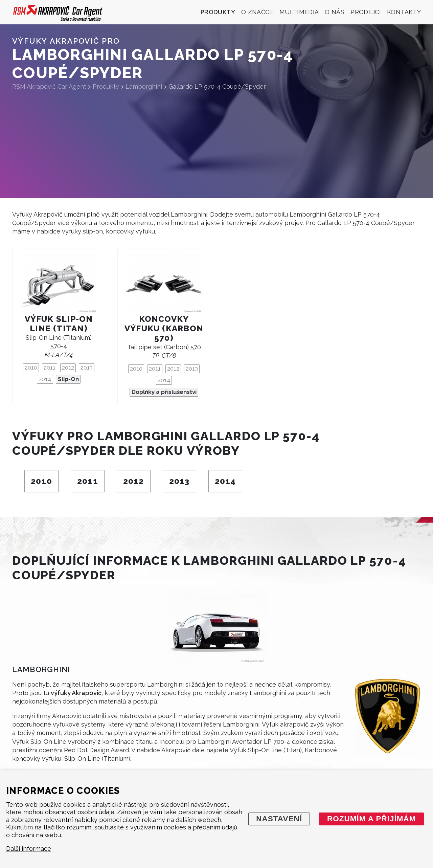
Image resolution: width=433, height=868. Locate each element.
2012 (68, 368)
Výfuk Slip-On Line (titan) (59, 324)
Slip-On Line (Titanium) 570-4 (59, 346)
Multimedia (299, 12)
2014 (45, 379)
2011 (50, 368)
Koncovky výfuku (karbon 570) (164, 328)
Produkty (218, 12)
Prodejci (366, 12)
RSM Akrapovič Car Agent (49, 86)
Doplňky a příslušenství (164, 392)
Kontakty (404, 12)
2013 (87, 368)
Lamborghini (189, 214)
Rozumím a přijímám (372, 819)
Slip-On (68, 379)
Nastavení (279, 819)
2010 (31, 368)
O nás (335, 12)
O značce (257, 12)
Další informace (29, 849)
